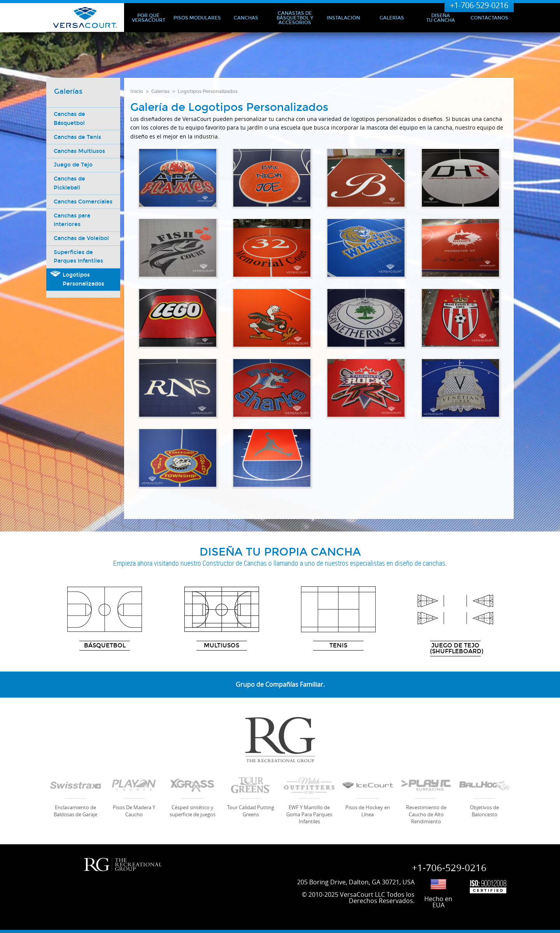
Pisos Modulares (197, 18)
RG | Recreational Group (123, 865)
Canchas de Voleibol (82, 247)
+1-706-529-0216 (479, 5)
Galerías (392, 18)
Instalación (343, 18)
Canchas (246, 18)
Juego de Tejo (73, 165)
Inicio (137, 91)
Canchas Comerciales (71, 206)
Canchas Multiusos (80, 151)
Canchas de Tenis (78, 137)
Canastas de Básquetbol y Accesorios (295, 18)
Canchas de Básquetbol (70, 118)
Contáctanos (489, 18)
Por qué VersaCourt (149, 18)
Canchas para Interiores (72, 229)
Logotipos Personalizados (208, 91)
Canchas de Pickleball (70, 183)
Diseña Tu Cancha (441, 18)
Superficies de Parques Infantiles (79, 266)
